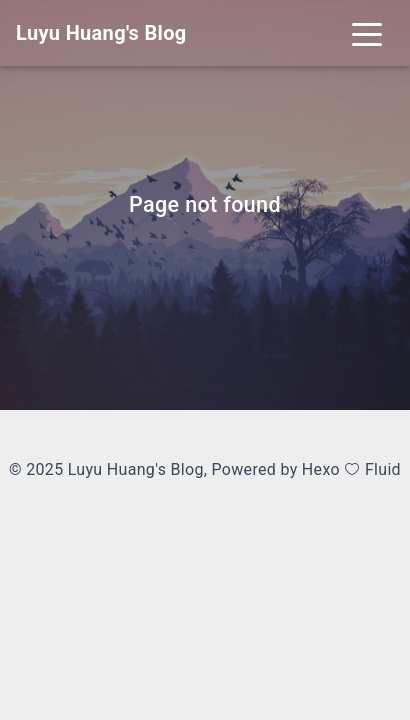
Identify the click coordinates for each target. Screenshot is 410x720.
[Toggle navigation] (367, 33)
